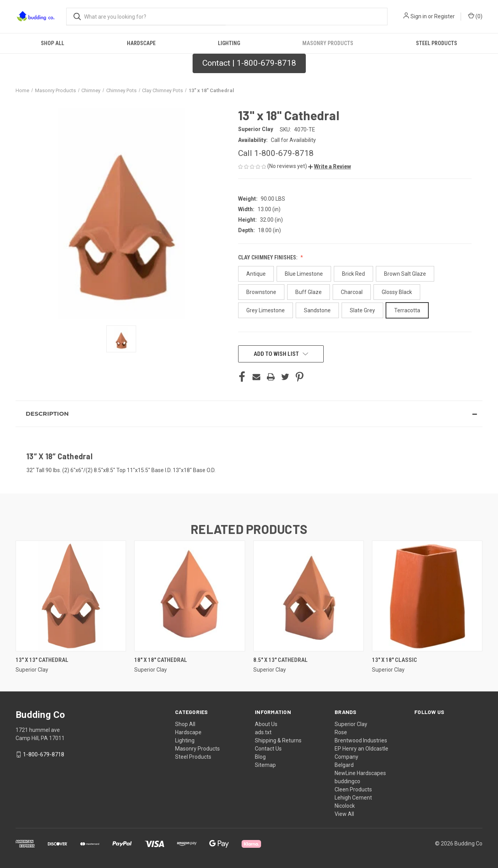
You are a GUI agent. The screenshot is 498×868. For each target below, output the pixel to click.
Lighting (229, 43)
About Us (266, 724)
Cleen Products (353, 789)
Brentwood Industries (361, 740)
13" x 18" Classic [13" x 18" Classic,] (395, 660)
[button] (249, 63)
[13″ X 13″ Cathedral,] (71, 596)
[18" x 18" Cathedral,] (189, 596)
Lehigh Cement (353, 798)
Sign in (419, 16)
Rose (341, 732)
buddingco (347, 781)
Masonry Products (328, 43)
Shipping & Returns (278, 740)
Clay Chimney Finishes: (268, 257)
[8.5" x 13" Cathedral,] (309, 596)
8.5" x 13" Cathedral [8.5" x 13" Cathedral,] (281, 660)
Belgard (344, 765)
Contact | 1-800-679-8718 (249, 63)
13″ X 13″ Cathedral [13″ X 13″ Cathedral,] (42, 660)
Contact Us (268, 749)
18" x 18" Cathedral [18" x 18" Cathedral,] (161, 660)
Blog (260, 757)
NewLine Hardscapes (360, 773)
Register (445, 16)
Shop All (53, 43)
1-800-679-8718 (44, 754)
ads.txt (263, 732)
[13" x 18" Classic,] (427, 596)
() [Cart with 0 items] (475, 16)
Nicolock (345, 806)
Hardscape (141, 43)
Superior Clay (351, 724)
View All (344, 814)
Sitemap (265, 765)
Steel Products (437, 43)
